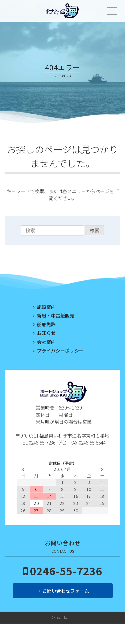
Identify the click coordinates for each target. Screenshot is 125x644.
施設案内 (46, 307)
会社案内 (46, 342)
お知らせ (46, 333)
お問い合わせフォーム (66, 591)
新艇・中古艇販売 (56, 315)
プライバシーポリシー (60, 351)
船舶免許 (46, 324)
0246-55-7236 (66, 571)
